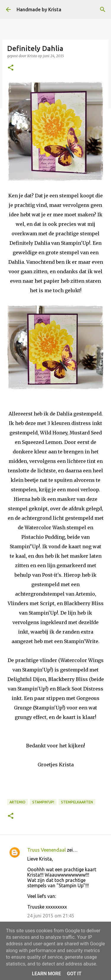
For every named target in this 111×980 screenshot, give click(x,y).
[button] (11, 68)
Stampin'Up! (43, 802)
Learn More (46, 974)
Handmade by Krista (39, 9)
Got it (74, 974)
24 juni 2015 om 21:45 (51, 916)
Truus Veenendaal (46, 850)
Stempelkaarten (77, 802)
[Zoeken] (103, 9)
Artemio (17, 802)
